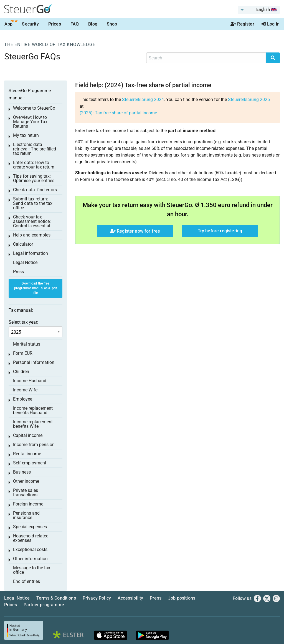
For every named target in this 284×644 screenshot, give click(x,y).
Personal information (34, 362)
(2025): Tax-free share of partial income (118, 113)
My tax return (26, 135)
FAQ (75, 24)
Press (18, 272)
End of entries (26, 581)
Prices (55, 24)
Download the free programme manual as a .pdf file (35, 288)
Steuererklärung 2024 (143, 100)
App (8, 24)
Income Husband (30, 381)
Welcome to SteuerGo (34, 108)
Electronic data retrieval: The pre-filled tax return (35, 149)
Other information (30, 559)
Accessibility (130, 598)
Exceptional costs (30, 549)
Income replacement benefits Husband (33, 410)
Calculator (23, 244)
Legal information (31, 253)
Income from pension (34, 445)
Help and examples (32, 235)
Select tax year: (23, 322)
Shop (112, 24)
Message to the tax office (32, 570)
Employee (23, 399)
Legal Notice (25, 262)
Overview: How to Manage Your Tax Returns (30, 122)
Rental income (27, 454)
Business (22, 472)
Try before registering (220, 231)
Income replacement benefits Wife (33, 424)
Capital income (28, 435)
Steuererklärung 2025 (249, 100)
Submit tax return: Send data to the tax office (33, 203)
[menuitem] (259, 10)
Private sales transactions (26, 493)
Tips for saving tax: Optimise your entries (34, 178)
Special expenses (30, 527)
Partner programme (44, 605)
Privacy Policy (97, 598)
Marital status (27, 344)
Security (30, 24)
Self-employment (30, 463)
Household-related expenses (31, 538)
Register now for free (135, 231)
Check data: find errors (35, 190)
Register (242, 24)
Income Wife (25, 390)
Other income (26, 481)
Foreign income (28, 504)
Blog (93, 24)
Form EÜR (23, 353)
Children (21, 372)
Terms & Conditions (56, 598)
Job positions (182, 598)
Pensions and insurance (26, 515)
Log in (271, 24)
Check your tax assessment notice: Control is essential (32, 221)
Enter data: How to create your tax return (34, 165)
